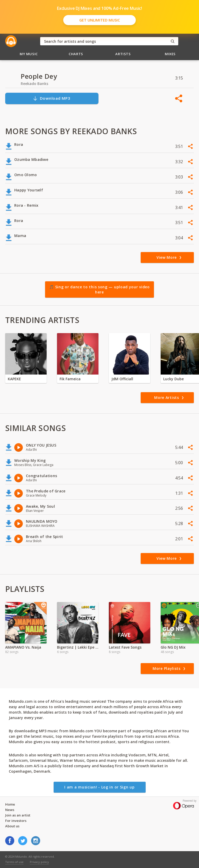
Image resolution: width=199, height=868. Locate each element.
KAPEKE (14, 379)
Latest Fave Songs (125, 647)
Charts (76, 54)
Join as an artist (18, 815)
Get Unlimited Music (100, 20)
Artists (123, 54)
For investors (16, 821)
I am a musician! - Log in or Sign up (99, 787)
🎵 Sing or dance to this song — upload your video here (99, 289)
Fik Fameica (70, 379)
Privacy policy (39, 862)
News (10, 810)
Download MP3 (52, 98)
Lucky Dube (173, 379)
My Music (29, 54)
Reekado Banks (34, 84)
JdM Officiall (122, 379)
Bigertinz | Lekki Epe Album (78, 647)
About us (12, 826)
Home (10, 804)
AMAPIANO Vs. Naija (23, 647)
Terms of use (14, 862)
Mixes (170, 54)
